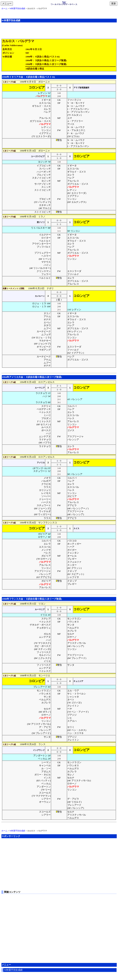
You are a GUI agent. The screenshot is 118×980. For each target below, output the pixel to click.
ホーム (4, 8)
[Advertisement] (59, 30)
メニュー (8, 4)
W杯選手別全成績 (17, 8)
